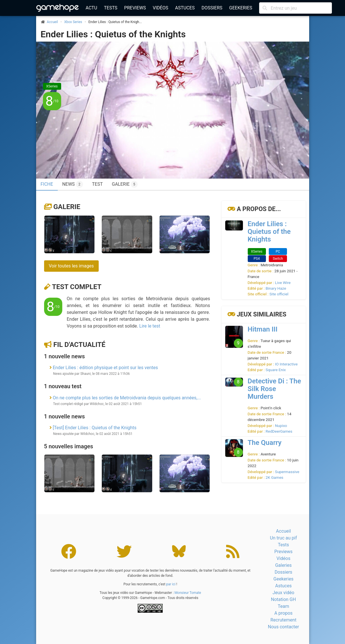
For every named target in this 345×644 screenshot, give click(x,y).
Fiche (47, 184)
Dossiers (212, 8)
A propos (283, 613)
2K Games (274, 477)
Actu (91, 8)
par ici (171, 584)
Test (98, 184)
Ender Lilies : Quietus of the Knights (113, 34)
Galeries (283, 565)
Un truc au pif (283, 538)
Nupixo (281, 426)
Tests (111, 8)
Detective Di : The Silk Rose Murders (274, 389)
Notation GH (284, 599)
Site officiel (279, 294)
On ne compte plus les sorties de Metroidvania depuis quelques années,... (127, 398)
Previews (135, 8)
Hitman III (263, 329)
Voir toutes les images (71, 266)
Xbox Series (73, 22)
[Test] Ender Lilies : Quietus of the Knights (94, 428)
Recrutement (283, 620)
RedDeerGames (279, 431)
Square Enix (276, 370)
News (73, 184)
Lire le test (150, 326)
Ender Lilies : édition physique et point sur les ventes (105, 368)
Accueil (283, 531)
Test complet (77, 287)
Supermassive (287, 472)
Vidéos (161, 8)
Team (283, 606)
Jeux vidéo (283, 593)
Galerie (125, 184)
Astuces (185, 8)
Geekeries (241, 8)
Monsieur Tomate (188, 593)
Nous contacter (283, 627)
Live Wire (283, 283)
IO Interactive (286, 364)
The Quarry (265, 443)
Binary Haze (276, 288)
